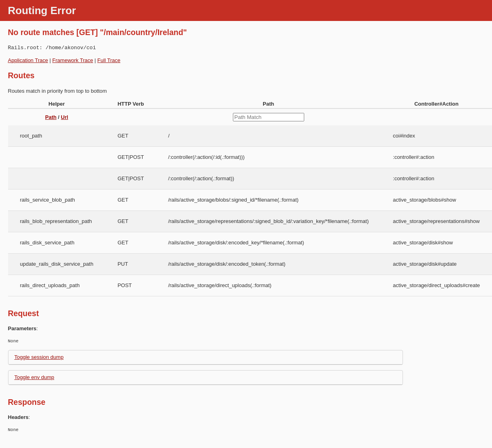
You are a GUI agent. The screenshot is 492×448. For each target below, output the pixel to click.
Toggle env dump (34, 377)
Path (51, 117)
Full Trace (109, 60)
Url (64, 117)
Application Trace (28, 60)
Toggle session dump (39, 357)
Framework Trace (73, 60)
